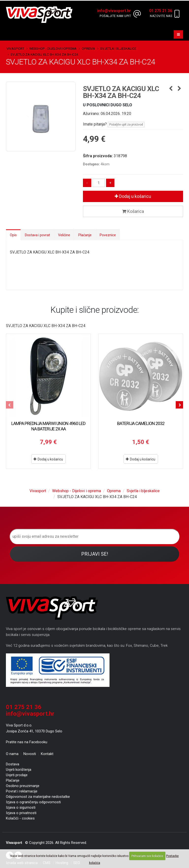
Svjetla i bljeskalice (118, 48)
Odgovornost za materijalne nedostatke (38, 797)
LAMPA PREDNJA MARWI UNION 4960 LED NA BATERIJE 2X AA (48, 426)
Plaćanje (85, 235)
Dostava (13, 764)
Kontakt (47, 754)
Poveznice (108, 235)
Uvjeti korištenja (19, 770)
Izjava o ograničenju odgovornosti (33, 802)
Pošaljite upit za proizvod (126, 125)
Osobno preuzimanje (23, 786)
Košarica (133, 211)
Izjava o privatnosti (21, 813)
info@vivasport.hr (30, 714)
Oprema (88, 48)
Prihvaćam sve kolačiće (147, 856)
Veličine (64, 235)
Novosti (30, 754)
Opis (13, 235)
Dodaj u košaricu (133, 196)
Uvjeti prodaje (17, 775)
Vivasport (15, 48)
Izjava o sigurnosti (21, 807)
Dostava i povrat (37, 235)
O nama (12, 754)
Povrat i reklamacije (22, 791)
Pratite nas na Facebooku (27, 742)
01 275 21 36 (24, 707)
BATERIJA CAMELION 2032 (141, 423)
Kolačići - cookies (20, 818)
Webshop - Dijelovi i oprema (53, 48)
